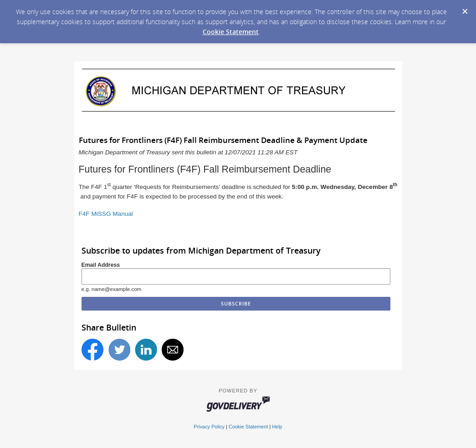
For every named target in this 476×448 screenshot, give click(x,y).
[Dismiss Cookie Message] (465, 9)
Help (277, 427)
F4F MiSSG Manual (106, 214)
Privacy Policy (209, 427)
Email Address (101, 265)
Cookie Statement (231, 32)
